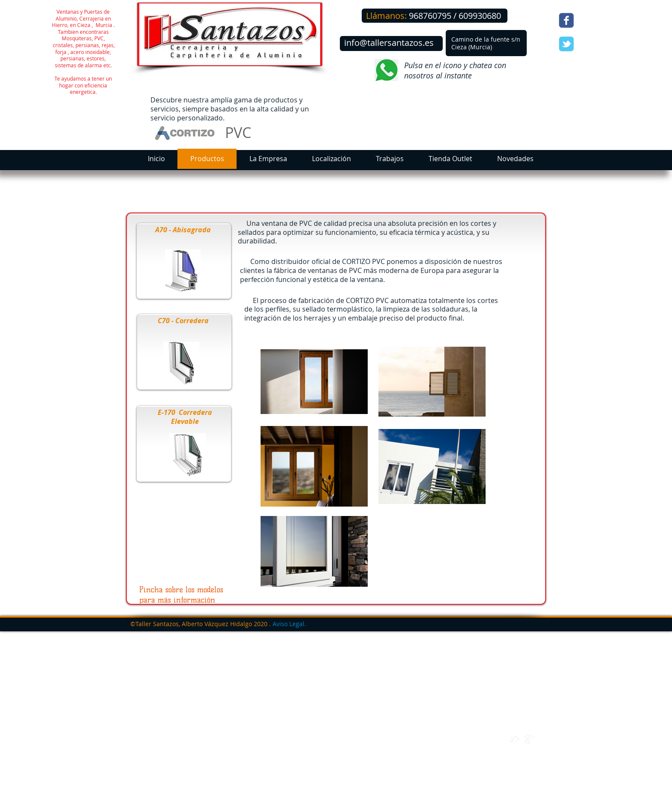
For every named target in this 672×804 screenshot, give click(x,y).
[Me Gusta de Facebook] (595, 21)
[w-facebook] (499, 739)
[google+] (529, 739)
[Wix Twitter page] (566, 44)
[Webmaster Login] (515, 799)
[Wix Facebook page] (566, 20)
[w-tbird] (514, 739)
